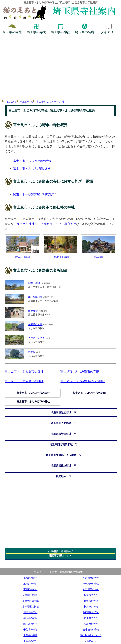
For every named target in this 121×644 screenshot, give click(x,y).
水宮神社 (70, 224)
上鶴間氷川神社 (51, 224)
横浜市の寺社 (91, 595)
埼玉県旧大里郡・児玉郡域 (61, 455)
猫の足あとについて (91, 635)
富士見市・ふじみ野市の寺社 (50, 102)
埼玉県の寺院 (36, 28)
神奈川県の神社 (91, 589)
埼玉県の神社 (60, 28)
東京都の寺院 (30, 584)
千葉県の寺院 (30, 635)
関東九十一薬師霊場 (27, 194)
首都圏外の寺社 (91, 612)
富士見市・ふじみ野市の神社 (33, 168)
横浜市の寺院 (91, 601)
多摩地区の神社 (31, 607)
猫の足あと (11, 102)
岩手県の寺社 (91, 618)
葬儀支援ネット (60, 556)
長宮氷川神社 (26, 224)
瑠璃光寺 (49, 194)
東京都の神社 (30, 589)
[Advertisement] (60, 67)
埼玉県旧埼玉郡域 (61, 434)
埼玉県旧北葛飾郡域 (61, 444)
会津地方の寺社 (91, 630)
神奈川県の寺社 (91, 578)
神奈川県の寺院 (91, 584)
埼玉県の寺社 (12, 28)
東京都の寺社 (30, 578)
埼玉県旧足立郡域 (61, 413)
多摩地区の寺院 (31, 601)
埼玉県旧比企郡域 (61, 466)
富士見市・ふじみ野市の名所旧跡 (83, 381)
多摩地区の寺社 (31, 595)
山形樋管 (33, 311)
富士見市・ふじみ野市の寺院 (33, 161)
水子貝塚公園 (35, 297)
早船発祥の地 (35, 324)
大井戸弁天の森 (36, 338)
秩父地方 (61, 476)
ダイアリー (109, 28)
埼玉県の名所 (85, 28)
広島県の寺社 (91, 624)
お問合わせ (91, 641)
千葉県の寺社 (30, 630)
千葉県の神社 (30, 641)
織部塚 (32, 352)
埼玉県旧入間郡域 (61, 423)
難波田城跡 (34, 283)
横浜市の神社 (91, 607)
